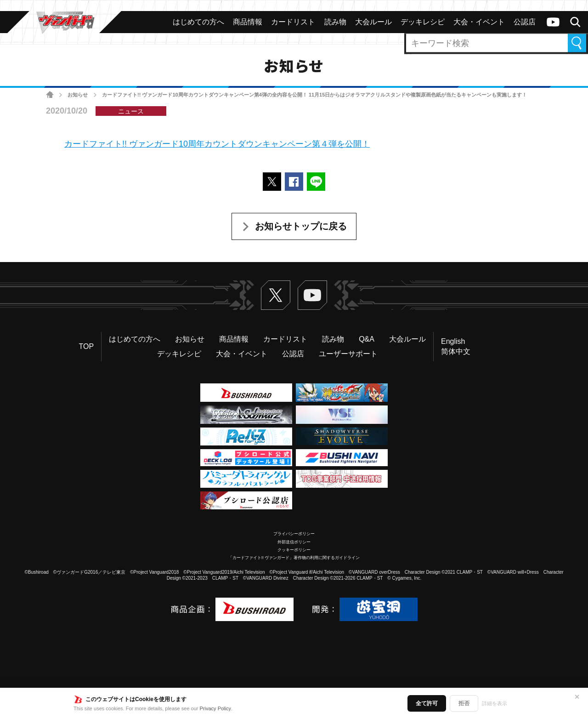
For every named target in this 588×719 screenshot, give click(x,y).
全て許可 (427, 703)
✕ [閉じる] (577, 697)
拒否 (464, 703)
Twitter (276, 295)
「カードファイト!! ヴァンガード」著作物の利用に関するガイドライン (294, 558)
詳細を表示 (495, 703)
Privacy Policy (215, 708)
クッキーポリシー (294, 550)
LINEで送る (316, 182)
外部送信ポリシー (294, 542)
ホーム (50, 95)
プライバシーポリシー (294, 534)
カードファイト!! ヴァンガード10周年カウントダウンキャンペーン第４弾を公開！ (217, 144)
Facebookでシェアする (294, 182)
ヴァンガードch (553, 22)
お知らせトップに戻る (301, 226)
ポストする (272, 182)
